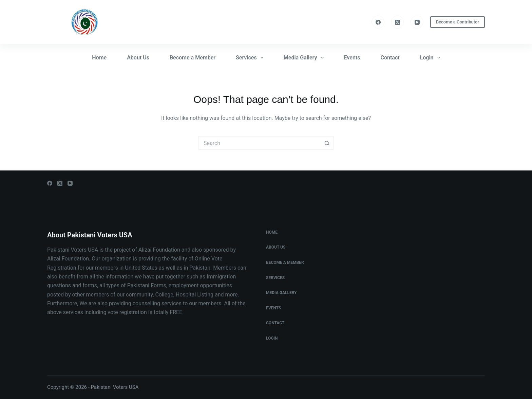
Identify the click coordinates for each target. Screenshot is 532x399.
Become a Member (193, 58)
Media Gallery (305, 58)
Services (251, 58)
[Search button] (327, 143)
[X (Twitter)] (398, 22)
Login (431, 58)
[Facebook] (378, 22)
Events (352, 58)
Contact (390, 58)
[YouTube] (417, 22)
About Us (138, 58)
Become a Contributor (458, 22)
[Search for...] (259, 143)
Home (99, 58)
